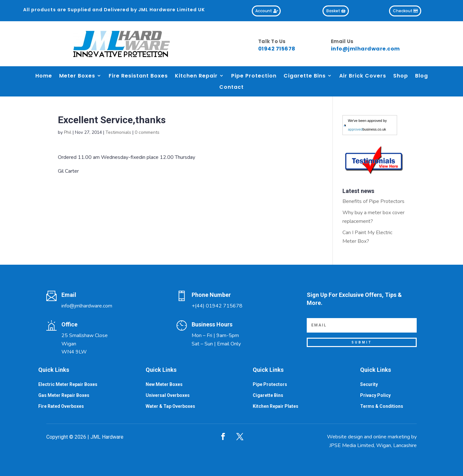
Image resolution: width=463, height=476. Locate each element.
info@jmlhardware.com (365, 49)
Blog (422, 76)
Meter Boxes (77, 76)
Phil (68, 132)
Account (264, 11)
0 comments (147, 132)
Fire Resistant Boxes (138, 76)
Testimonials (118, 132)
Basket (333, 11)
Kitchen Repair (196, 76)
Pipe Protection (254, 76)
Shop (401, 76)
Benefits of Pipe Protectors (373, 201)
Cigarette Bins (305, 76)
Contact (232, 87)
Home (44, 76)
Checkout (403, 11)
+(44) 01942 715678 (217, 306)
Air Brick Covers (363, 76)
